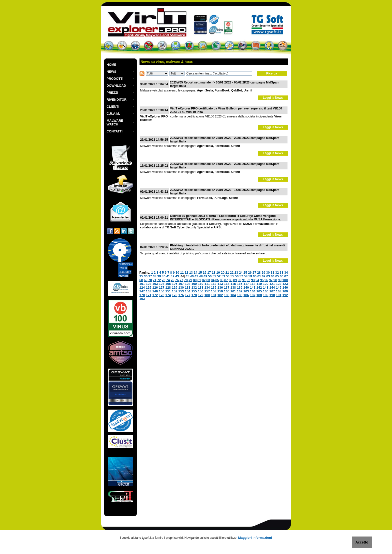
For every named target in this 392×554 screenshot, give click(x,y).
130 (181, 287)
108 (188, 284)
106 (175, 284)
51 (214, 276)
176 (181, 295)
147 (142, 291)
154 (188, 291)
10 (177, 273)
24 (241, 273)
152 (175, 291)
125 (149, 287)
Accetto (362, 542)
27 (254, 273)
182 (220, 295)
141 (253, 287)
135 (214, 287)
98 (275, 280)
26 (250, 273)
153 (181, 291)
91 (244, 280)
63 (268, 276)
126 (155, 287)
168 (279, 291)
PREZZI (112, 93)
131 (188, 287)
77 (181, 280)
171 (149, 295)
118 (253, 284)
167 (272, 291)
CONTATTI (114, 131)
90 (239, 280)
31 (272, 273)
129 (175, 287)
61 (259, 276)
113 (220, 284)
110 (201, 284)
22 (232, 273)
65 (277, 276)
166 (266, 291)
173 (162, 295)
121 (272, 284)
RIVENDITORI (117, 100)
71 (154, 280)
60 (254, 276)
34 (286, 273)
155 (194, 291)
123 (285, 284)
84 (213, 280)
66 (281, 276)
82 (204, 280)
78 (186, 280)
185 (240, 295)
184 (233, 295)
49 (205, 276)
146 (285, 287)
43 (177, 276)
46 (192, 276)
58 (246, 276)
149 (155, 291)
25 (245, 273)
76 (177, 280)
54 (228, 276)
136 (220, 287)
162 (240, 291)
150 (162, 291)
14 (195, 273)
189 (266, 295)
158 (214, 291)
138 (233, 287)
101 (142, 284)
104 (162, 284)
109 (194, 284)
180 (207, 295)
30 (268, 273)
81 (199, 280)
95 (262, 280)
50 (210, 276)
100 (285, 280)
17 (209, 273)
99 (280, 280)
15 (200, 273)
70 (150, 280)
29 (263, 273)
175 (175, 295)
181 (214, 295)
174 (168, 295)
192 (285, 295)
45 (187, 276)
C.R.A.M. (113, 114)
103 (155, 284)
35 (141, 276)
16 (204, 273)
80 (195, 280)
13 (191, 273)
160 (227, 291)
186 (246, 295)
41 (168, 276)
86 (221, 280)
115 (233, 284)
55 (232, 276)
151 (168, 291)
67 (286, 276)
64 (272, 276)
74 (168, 280)
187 (253, 295)
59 (250, 276)
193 (142, 299)
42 (172, 276)
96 (266, 280)
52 (219, 276)
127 (162, 287)
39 (159, 276)
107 (181, 284)
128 (168, 287)
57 (241, 276)
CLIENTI (113, 107)
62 (263, 276)
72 (159, 280)
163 (246, 291)
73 (163, 280)
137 (227, 287)
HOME (111, 65)
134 (207, 287)
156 (201, 291)
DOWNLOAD (116, 86)
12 (186, 273)
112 (214, 284)
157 (207, 291)
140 (246, 287)
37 (150, 276)
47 (196, 276)
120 (266, 284)
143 (266, 287)
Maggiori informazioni (255, 538)
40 (163, 276)
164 (253, 291)
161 (233, 291)
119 (259, 284)
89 (235, 280)
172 (155, 295)
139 (240, 287)
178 (194, 295)
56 (237, 276)
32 (277, 273)
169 (285, 291)
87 (226, 280)
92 (248, 280)
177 (188, 295)
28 (259, 273)
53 (223, 276)
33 (281, 273)
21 (227, 273)
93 (253, 280)
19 (218, 273)
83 (208, 280)
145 (279, 287)
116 (240, 284)
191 (279, 295)
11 (182, 273)
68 (141, 280)
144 (272, 287)
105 (168, 284)
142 (259, 287)
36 (145, 276)
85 (217, 280)
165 (259, 291)
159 (220, 291)
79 (190, 280)
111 (207, 284)
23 (236, 273)
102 (149, 284)
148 (149, 291)
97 (271, 280)
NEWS (111, 72)
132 (194, 287)
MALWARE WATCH (115, 122)
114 (227, 284)
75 (172, 280)
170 (142, 295)
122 (279, 284)
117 (246, 284)
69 (145, 280)
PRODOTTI (115, 79)
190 (272, 295)
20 (222, 273)
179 (201, 295)
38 (154, 276)
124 (142, 287)
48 (201, 276)
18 (213, 273)
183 (227, 295)
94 (257, 280)
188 (259, 295)
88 (230, 280)
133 (201, 287)
